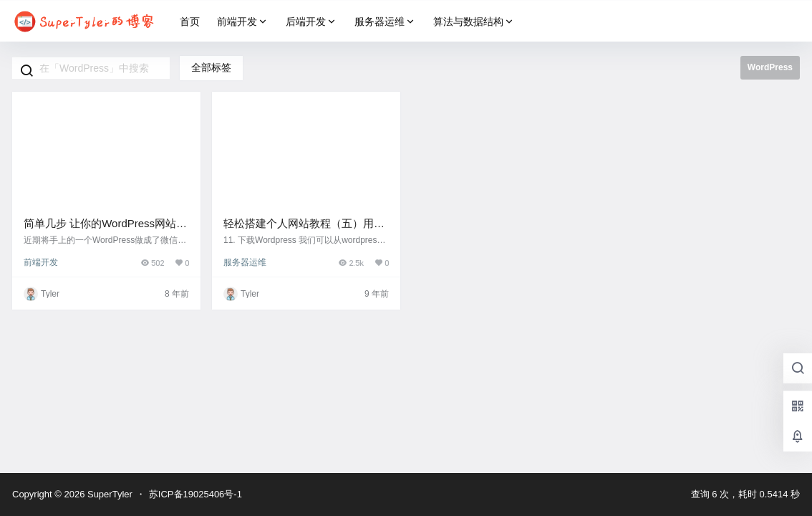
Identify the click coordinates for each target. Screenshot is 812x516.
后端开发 (311, 22)
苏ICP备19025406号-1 (195, 494)
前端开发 (243, 22)
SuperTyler (108, 494)
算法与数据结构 (474, 22)
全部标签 (211, 67)
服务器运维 (385, 22)
